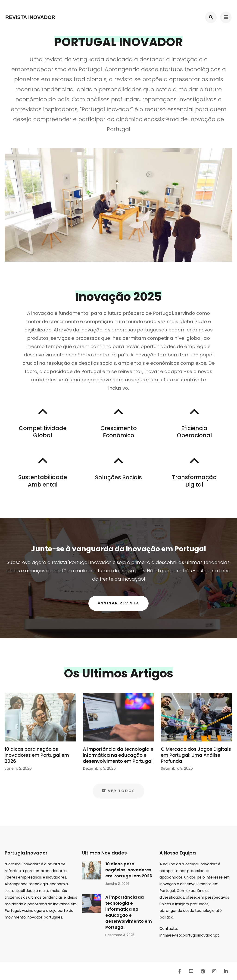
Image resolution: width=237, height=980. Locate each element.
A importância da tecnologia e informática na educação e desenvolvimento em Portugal (118, 755)
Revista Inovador (30, 17)
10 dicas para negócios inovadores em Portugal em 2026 (37, 755)
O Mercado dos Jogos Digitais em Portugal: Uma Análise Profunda (196, 755)
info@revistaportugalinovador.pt (189, 935)
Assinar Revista (118, 603)
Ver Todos (118, 791)
